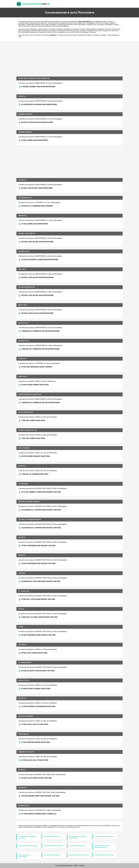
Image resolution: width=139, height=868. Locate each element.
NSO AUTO (22, 788)
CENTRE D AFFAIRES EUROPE (30, 520)
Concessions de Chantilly (28, 846)
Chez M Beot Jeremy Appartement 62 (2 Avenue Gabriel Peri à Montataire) (71, 23)
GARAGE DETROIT (25, 114)
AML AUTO (22, 269)
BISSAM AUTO (24, 806)
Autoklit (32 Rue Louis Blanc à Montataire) (100, 25)
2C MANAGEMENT (25, 663)
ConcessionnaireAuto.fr (26, 21)
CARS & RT (22, 359)
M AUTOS (22, 96)
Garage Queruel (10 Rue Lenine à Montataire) (72, 25)
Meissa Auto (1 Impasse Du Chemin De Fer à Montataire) (47, 32)
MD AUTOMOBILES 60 (27, 287)
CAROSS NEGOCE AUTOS (28, 430)
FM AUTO (22, 770)
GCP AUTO (22, 645)
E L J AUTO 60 (24, 591)
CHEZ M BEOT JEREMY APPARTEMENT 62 (34, 78)
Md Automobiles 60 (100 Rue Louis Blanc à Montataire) (48, 31)
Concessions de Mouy (77, 846)
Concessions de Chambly (104, 855)
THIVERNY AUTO (25, 198)
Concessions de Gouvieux (53, 846)
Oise (105, 21)
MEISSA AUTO (24, 341)
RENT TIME (23, 305)
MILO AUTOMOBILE (26, 716)
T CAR (21, 627)
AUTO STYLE (23, 323)
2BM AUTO (22, 216)
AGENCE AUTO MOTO (26, 752)
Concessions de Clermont (79, 855)
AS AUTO (22, 555)
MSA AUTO (22, 698)
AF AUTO (22, 537)
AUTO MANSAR (24, 448)
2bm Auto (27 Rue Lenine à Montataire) (56, 26)
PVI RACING (23, 484)
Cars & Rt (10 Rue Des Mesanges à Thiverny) (82, 32)
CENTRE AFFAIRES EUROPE (29, 502)
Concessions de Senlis (52, 855)
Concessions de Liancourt (104, 836)
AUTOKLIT (22, 180)
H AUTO (21, 609)
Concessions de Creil (52, 836)
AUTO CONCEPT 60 (26, 412)
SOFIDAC (22, 573)
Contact (81, 866)
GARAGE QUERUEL (25, 132)
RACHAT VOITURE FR (27, 234)
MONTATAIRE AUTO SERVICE (30, 394)
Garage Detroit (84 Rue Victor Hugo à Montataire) (41, 25)
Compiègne (103, 35)
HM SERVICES (24, 251)
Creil (109, 35)
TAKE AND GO (24, 734)
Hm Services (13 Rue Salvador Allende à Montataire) (88, 29)
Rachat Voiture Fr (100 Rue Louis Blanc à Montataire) (54, 29)
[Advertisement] (69, 57)
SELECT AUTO (24, 680)
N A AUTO (22, 466)
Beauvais (96, 35)
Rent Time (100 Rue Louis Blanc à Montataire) (80, 31)
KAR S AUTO (23, 377)
